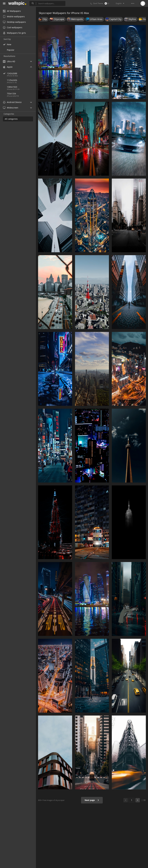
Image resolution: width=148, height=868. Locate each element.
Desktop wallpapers (14, 22)
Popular (11, 50)
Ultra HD (9, 61)
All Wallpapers (12, 11)
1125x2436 (12, 80)
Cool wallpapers (13, 27)
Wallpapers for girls (14, 33)
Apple (8, 67)
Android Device (12, 102)
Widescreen (11, 108)
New (9, 44)
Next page (92, 800)
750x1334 (11, 94)
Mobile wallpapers (14, 16)
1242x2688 (21, 73)
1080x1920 (12, 87)
